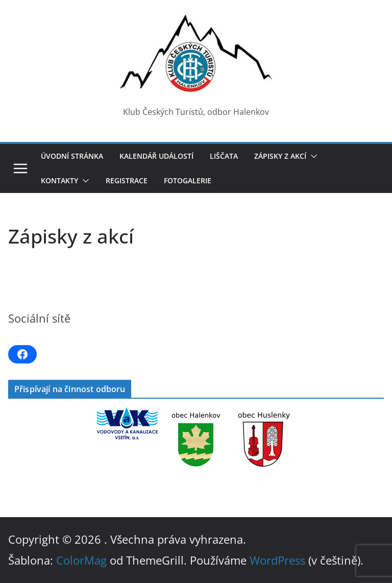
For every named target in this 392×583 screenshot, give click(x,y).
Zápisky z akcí (280, 156)
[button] (312, 156)
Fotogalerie (188, 180)
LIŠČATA (224, 156)
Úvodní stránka (72, 156)
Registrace (127, 180)
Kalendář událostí (156, 156)
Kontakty (59, 180)
